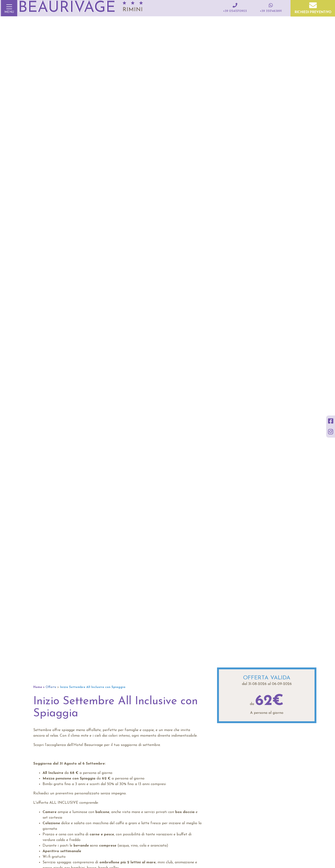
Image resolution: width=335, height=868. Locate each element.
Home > (39, 687)
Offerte (51, 687)
